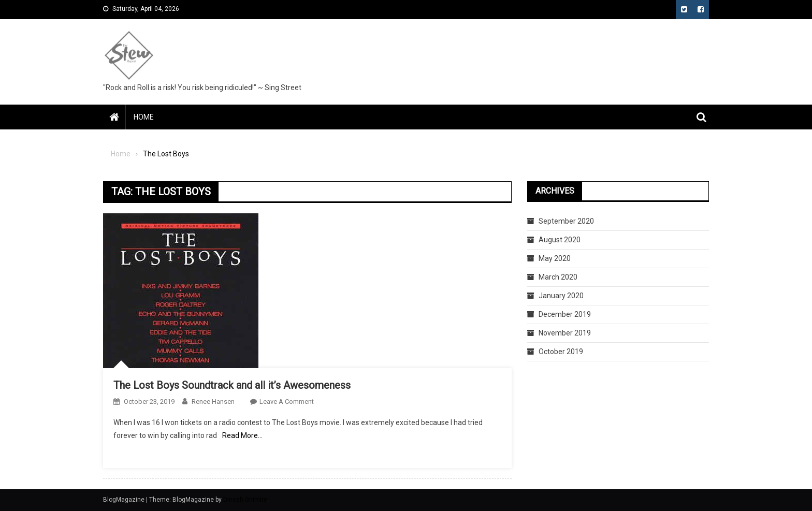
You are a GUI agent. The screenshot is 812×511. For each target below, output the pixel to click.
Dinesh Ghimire (245, 500)
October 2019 (561, 352)
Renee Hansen (213, 401)
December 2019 (565, 314)
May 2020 (555, 258)
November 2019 (565, 333)
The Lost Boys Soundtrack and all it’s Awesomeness (232, 385)
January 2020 (561, 296)
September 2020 (566, 221)
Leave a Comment (287, 401)
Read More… (242, 435)
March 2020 (558, 277)
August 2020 (560, 240)
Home (144, 117)
